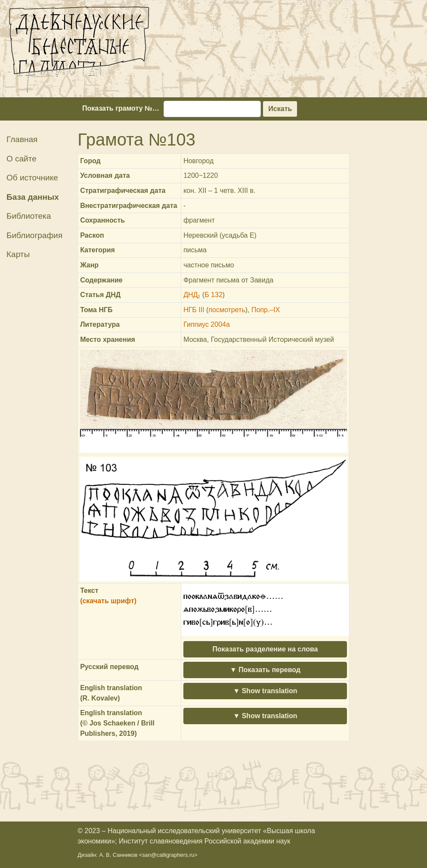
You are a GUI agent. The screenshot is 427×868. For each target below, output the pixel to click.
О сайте (22, 159)
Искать (280, 109)
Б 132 (213, 295)
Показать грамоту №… (121, 108)
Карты (18, 254)
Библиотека (29, 216)
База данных (33, 197)
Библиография (34, 235)
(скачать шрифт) (108, 601)
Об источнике (32, 178)
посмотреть (227, 310)
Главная (22, 139)
